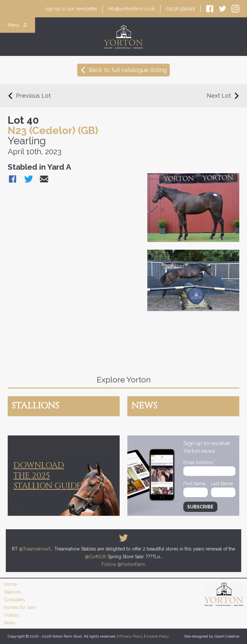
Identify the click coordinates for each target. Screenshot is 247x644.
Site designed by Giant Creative (212, 636)
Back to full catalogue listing (123, 70)
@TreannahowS (35, 549)
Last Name (222, 484)
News (10, 623)
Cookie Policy (158, 636)
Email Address (200, 462)
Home (10, 584)
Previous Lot (29, 96)
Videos (11, 615)
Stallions (13, 592)
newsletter (71, 9)
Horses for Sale (20, 607)
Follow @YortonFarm (123, 564)
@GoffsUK (96, 557)
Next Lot (223, 96)
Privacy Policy (131, 636)
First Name (194, 484)
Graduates (14, 600)
